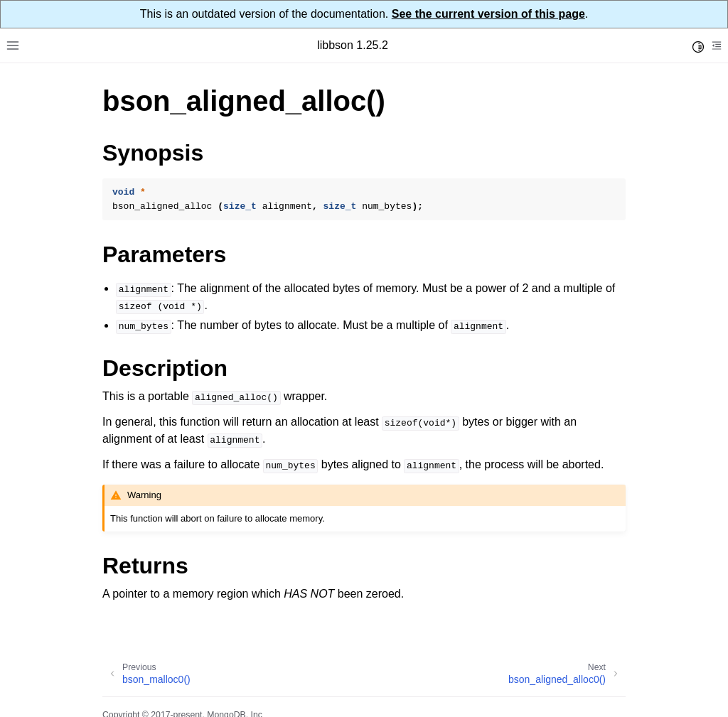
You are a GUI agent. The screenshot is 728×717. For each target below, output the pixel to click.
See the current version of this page (488, 14)
